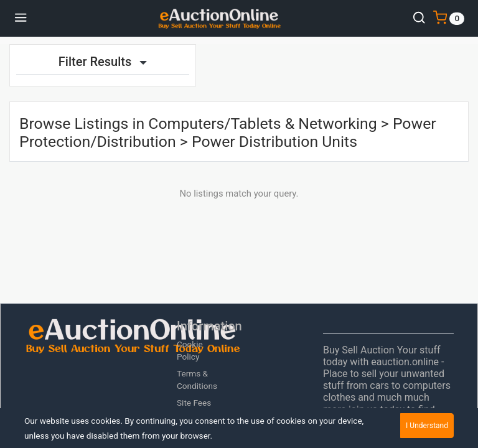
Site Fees (194, 403)
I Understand (427, 426)
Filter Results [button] (103, 62)
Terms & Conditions (197, 380)
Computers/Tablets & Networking (262, 124)
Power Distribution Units (274, 142)
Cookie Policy (190, 350)
